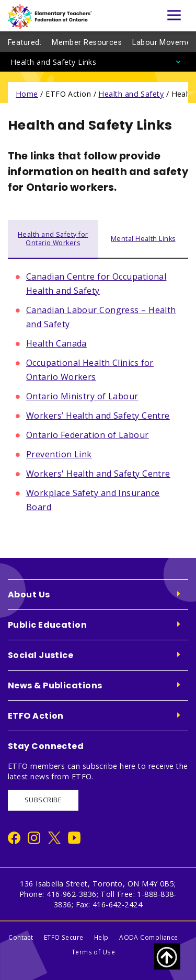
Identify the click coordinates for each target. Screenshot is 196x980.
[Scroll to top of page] (167, 956)
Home (27, 94)
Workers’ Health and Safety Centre (98, 416)
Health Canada (56, 343)
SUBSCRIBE (43, 800)
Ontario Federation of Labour (88, 435)
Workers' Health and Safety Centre (98, 474)
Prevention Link (59, 454)
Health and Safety (131, 94)
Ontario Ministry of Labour (82, 396)
